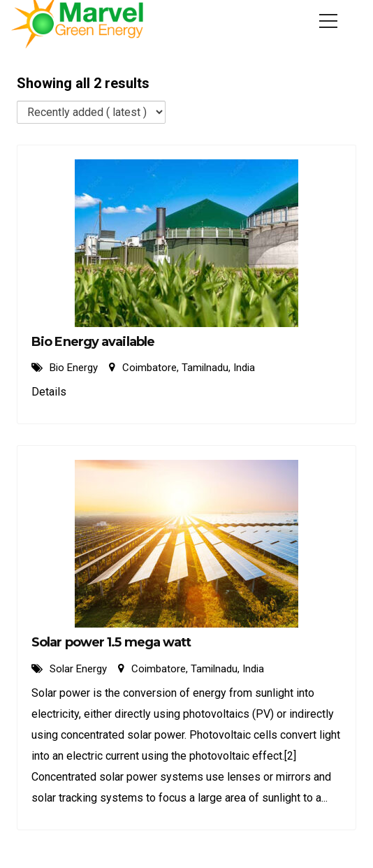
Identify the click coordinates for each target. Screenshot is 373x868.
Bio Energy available (93, 342)
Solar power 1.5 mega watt (111, 642)
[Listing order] (91, 112)
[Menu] (328, 21)
